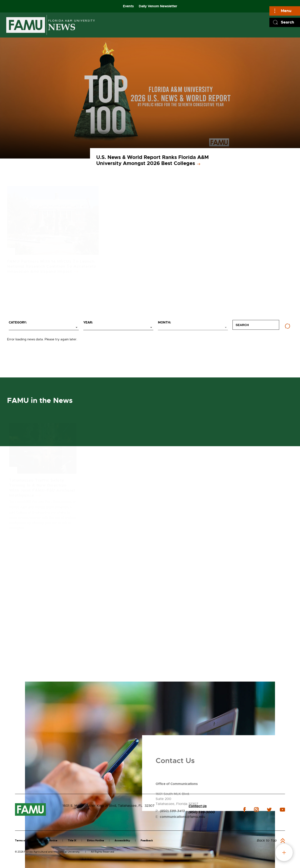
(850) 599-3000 (202, 812)
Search (287, 22)
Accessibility (122, 841)
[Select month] (193, 328)
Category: (18, 322)
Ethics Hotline (96, 841)
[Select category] (44, 328)
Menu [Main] (286, 11)
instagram (256, 810)
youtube (282, 810)
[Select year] (118, 328)
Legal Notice (50, 841)
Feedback (147, 841)
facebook (244, 810)
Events (128, 6)
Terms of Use (23, 841)
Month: (164, 322)
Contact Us (198, 806)
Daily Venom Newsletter (158, 6)
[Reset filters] (287, 326)
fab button (284, 852)
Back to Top (267, 841)
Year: (88, 322)
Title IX (72, 841)
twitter (269, 810)
